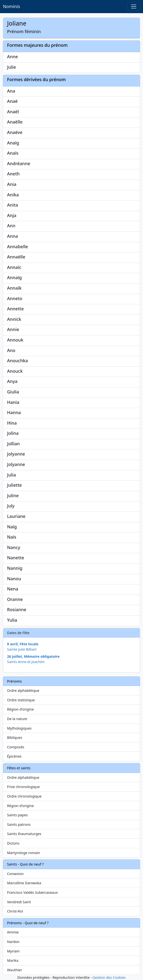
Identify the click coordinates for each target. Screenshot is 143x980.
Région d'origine (20, 709)
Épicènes (14, 756)
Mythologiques (19, 728)
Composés (16, 747)
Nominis (11, 6)
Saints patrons (19, 824)
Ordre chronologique (24, 796)
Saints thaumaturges (24, 834)
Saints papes (17, 815)
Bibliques (15, 737)
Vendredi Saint (19, 902)
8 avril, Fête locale (23, 644)
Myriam (13, 951)
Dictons (13, 843)
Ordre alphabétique (23, 690)
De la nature (17, 719)
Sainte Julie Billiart (22, 649)
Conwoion (15, 874)
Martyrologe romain (24, 853)
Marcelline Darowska (24, 883)
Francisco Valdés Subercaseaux (32, 892)
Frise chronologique (23, 787)
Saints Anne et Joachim (26, 662)
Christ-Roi (15, 911)
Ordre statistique (21, 700)
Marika (13, 960)
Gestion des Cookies (109, 977)
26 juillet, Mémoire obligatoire (33, 656)
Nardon (13, 942)
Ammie (13, 932)
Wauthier (15, 970)
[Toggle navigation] (134, 6)
